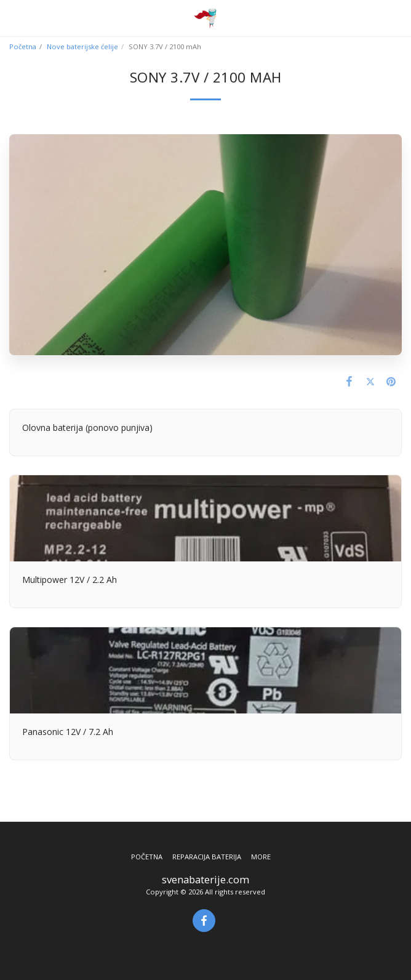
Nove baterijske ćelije (82, 46)
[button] (14, 18)
